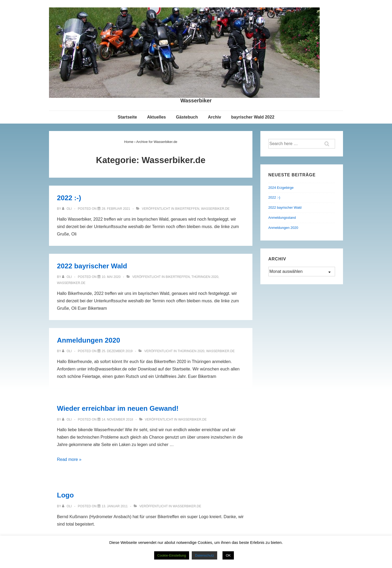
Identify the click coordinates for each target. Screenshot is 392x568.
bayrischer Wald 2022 (253, 117)
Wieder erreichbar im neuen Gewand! (118, 408)
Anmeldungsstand (282, 218)
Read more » (69, 459)
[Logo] (115, 506)
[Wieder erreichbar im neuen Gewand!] (117, 420)
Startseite (127, 117)
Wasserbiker (196, 101)
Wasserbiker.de (215, 209)
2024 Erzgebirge (281, 188)
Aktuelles (156, 117)
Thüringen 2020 (205, 277)
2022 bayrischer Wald (92, 266)
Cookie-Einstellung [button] (172, 555)
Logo (65, 495)
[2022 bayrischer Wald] (111, 277)
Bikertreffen (187, 209)
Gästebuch (187, 117)
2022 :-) (69, 198)
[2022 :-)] (116, 209)
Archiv (215, 117)
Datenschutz (204, 555)
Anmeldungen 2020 (88, 340)
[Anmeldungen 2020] (117, 351)
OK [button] (228, 555)
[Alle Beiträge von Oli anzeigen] (67, 209)
